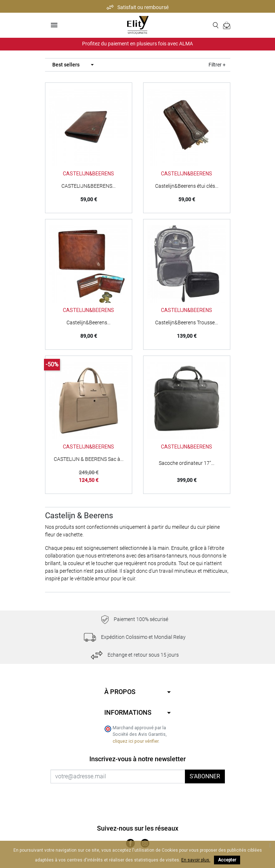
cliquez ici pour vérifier (136, 741)
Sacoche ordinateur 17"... (187, 463)
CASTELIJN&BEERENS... (88, 186)
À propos (120, 692)
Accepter (227, 860)
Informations (128, 712)
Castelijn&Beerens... (88, 323)
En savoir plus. (196, 860)
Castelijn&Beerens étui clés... (187, 186)
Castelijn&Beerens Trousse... (187, 323)
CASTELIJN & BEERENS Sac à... (89, 459)
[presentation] (111, 798)
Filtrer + (217, 65)
